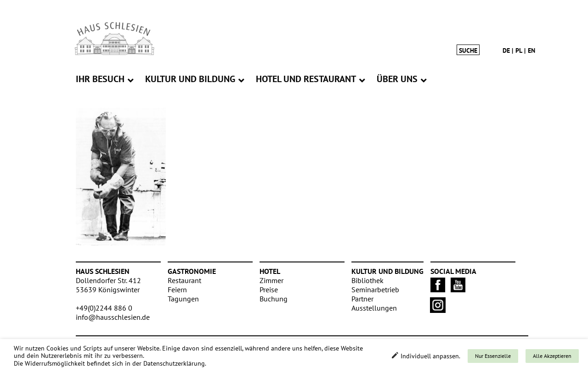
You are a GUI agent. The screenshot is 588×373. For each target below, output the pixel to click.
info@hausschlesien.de (113, 317)
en (531, 50)
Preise (269, 289)
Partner (362, 299)
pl (519, 50)
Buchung (274, 299)
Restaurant (184, 280)
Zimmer (271, 280)
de (506, 50)
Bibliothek (367, 280)
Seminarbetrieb (375, 289)
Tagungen (183, 299)
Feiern (177, 289)
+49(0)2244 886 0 (104, 308)
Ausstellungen (374, 308)
